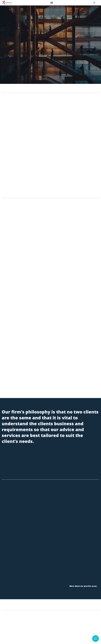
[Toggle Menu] (52, 3)
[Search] (94, 3)
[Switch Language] (98, 3)
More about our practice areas (83, 586)
